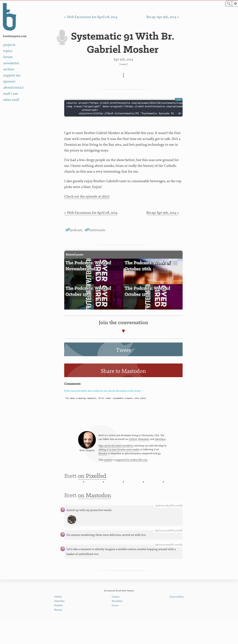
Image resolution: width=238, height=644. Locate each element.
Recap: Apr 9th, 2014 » (163, 17)
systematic (98, 230)
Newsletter (117, 625)
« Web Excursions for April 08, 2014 (91, 17)
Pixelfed (58, 630)
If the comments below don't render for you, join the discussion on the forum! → (104, 391)
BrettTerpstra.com (15, 36)
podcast (76, 230)
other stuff (11, 100)
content (108, 465)
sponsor (9, 81)
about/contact (13, 87)
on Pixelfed (92, 485)
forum (8, 57)
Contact (116, 621)
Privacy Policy (177, 621)
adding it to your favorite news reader (119, 454)
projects (9, 45)
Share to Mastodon (123, 371)
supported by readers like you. (132, 465)
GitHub (133, 443)
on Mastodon (94, 526)
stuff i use (11, 94)
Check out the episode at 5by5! (87, 196)
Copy (179, 100)
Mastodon (144, 443)
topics (8, 51)
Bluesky (103, 458)
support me (12, 75)
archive (9, 69)
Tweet (123, 64)
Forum (115, 630)
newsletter (11, 63)
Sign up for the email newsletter (116, 450)
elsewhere (160, 443)
